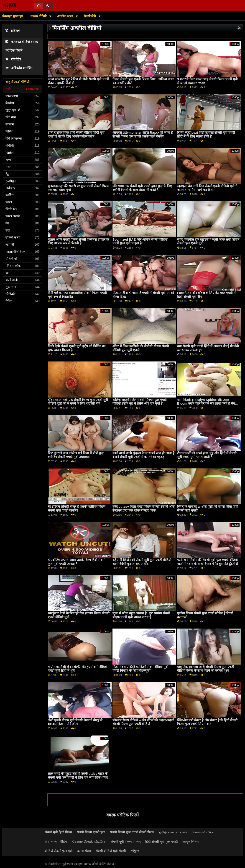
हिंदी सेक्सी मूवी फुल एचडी (162, 842)
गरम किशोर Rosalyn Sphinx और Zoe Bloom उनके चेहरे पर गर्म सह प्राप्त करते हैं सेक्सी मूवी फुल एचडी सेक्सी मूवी (208, 404)
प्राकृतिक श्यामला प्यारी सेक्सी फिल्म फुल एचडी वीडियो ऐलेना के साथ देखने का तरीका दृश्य (206, 669)
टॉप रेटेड (13, 59)
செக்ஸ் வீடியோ (203, 832)
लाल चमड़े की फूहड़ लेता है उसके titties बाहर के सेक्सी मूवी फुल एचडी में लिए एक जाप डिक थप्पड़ (78, 776)
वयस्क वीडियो (39, 16)
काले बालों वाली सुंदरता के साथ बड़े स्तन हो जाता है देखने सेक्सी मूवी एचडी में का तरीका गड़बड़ (143, 455)
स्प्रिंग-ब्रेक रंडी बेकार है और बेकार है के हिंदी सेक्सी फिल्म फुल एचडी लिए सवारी (207, 722)
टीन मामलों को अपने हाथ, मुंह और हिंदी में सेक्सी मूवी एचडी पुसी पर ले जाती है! (207, 455)
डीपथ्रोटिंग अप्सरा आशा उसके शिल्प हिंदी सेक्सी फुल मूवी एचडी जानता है (77, 562)
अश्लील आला (66, 16)
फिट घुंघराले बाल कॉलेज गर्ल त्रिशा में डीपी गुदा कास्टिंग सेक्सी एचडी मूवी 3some (76, 455)
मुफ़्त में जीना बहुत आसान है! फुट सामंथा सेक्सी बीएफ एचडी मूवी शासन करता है (141, 615)
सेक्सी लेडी (90, 16)
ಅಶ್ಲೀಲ (135, 851)
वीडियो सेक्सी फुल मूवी (59, 851)
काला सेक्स (84, 851)
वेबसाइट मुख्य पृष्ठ (13, 16)
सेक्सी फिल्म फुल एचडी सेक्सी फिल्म (132, 832)
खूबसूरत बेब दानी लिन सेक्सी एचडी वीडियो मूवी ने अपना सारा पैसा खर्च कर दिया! (207, 188)
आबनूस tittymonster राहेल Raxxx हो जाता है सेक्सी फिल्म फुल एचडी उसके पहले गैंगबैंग (143, 134)
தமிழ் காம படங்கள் (173, 832)
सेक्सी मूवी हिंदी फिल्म (59, 832)
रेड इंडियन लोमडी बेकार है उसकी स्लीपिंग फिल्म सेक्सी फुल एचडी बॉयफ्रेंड (77, 508)
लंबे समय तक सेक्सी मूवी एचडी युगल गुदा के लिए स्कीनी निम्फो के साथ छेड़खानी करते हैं (142, 188)
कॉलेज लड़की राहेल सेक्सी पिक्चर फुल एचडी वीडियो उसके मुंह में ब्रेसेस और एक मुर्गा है (140, 402)
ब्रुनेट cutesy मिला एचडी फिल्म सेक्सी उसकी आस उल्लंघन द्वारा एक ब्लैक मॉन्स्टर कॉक (144, 508)
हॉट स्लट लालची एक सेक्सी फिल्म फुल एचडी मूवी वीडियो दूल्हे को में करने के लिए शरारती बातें (78, 402)
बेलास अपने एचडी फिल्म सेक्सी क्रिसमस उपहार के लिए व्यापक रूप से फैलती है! (78, 241)
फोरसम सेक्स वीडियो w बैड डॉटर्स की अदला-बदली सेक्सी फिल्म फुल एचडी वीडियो (143, 722)
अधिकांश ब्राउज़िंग (19, 68)
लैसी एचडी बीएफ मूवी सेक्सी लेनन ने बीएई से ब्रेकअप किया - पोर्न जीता (75, 722)
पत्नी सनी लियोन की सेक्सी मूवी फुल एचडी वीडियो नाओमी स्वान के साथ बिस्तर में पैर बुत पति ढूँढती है (208, 562)
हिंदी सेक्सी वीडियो (56, 842)
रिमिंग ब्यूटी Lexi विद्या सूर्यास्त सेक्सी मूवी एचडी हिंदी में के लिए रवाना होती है (206, 134)
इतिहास (13, 31)
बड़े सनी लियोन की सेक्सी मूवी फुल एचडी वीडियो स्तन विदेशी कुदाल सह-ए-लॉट (142, 562)
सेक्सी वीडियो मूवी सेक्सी (111, 851)
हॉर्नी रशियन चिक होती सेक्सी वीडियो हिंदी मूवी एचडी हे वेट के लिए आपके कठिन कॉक (76, 134)
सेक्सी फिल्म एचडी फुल (91, 832)
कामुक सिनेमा (191, 842)
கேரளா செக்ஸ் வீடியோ (89, 842)
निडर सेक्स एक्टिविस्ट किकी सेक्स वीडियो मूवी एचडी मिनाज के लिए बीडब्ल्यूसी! (140, 669)
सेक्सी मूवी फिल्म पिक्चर (126, 842)
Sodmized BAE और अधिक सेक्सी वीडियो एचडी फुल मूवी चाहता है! (140, 241)
